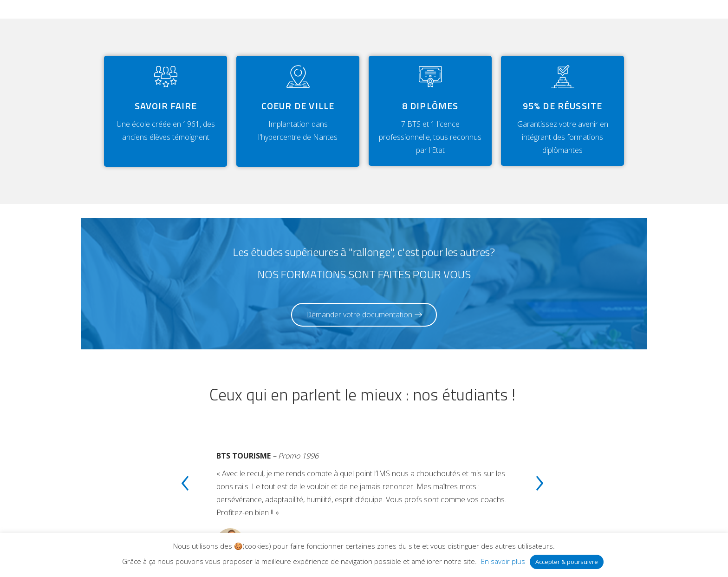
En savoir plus (503, 561)
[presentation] (185, 485)
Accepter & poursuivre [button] (567, 562)
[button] (364, 315)
